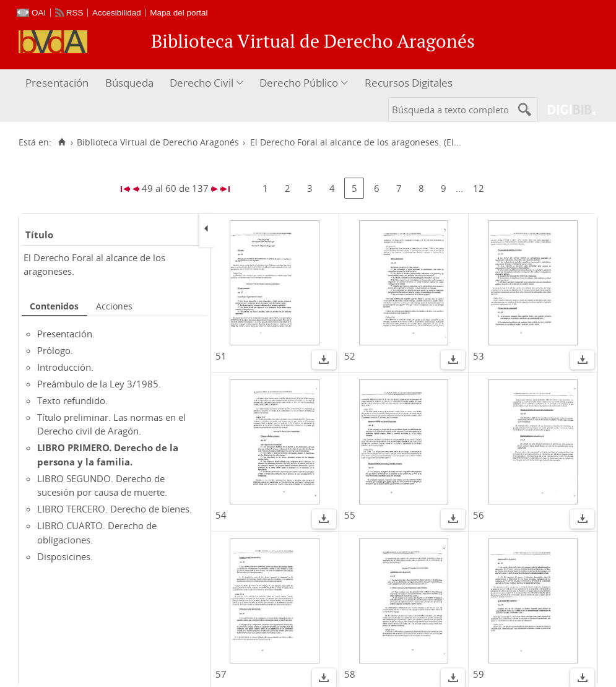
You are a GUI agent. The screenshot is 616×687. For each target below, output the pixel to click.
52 (350, 356)
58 (350, 674)
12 (479, 188)
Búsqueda (129, 83)
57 (221, 674)
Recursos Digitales (409, 83)
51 (221, 356)
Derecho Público (299, 83)
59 (479, 674)
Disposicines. (65, 556)
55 (350, 515)
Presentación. (66, 334)
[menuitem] (59, 83)
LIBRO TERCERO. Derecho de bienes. (115, 509)
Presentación (57, 83)
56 (479, 515)
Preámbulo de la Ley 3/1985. (99, 384)
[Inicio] (62, 142)
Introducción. (65, 367)
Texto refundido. (72, 400)
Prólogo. (55, 350)
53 (479, 356)
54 (221, 515)
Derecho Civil (202, 83)
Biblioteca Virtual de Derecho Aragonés (158, 142)
